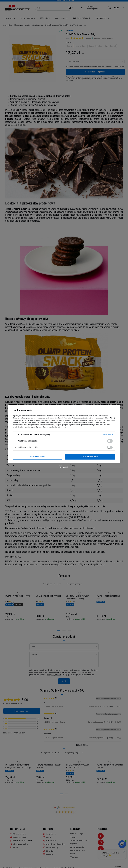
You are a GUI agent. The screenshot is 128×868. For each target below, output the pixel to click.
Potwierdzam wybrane (38, 457)
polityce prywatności (37, 420)
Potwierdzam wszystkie (90, 457)
